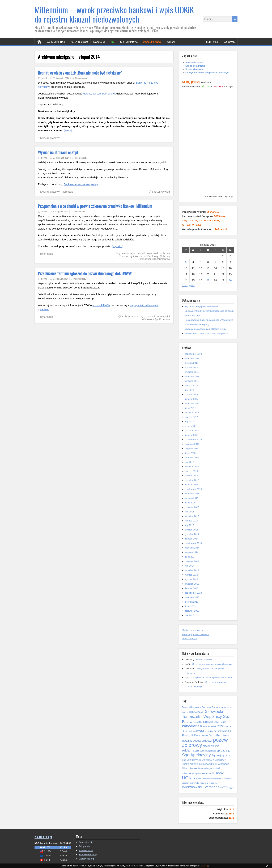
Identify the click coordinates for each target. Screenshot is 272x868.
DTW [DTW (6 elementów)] (189, 722)
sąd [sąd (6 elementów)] (228, 751)
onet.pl (156, 192)
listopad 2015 (191, 485)
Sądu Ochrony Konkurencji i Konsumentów (144, 255)
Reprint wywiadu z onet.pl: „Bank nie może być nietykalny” (80, 73)
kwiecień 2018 (192, 381)
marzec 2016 (191, 471)
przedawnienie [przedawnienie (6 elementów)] (211, 746)
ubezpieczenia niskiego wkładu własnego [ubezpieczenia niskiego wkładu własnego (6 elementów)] (206, 764)
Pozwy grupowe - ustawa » (195, 634)
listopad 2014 (191, 539)
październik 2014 (193, 543)
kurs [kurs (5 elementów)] (207, 731)
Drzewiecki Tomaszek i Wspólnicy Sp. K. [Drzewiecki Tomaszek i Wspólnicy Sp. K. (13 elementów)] (206, 716)
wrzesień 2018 (192, 376)
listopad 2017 (191, 399)
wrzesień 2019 (192, 358)
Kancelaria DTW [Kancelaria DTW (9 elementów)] (212, 726)
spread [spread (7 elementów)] (221, 750)
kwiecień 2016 (192, 467)
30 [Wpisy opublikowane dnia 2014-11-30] (230, 280)
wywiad (166, 192)
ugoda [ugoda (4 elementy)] (197, 774)
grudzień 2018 (192, 372)
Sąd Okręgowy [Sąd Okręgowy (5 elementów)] (189, 760)
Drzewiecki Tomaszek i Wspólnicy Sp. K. (156, 318)
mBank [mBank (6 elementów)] (218, 731)
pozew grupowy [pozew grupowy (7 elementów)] (203, 741)
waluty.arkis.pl (43, 837)
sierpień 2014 (192, 552)
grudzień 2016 (192, 431)
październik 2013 (193, 593)
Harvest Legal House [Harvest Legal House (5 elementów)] (216, 722)
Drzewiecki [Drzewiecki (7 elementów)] (196, 712)
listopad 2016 (191, 435)
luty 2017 (189, 422)
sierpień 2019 (192, 363)
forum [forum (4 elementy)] (195, 722)
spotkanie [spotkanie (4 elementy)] (212, 751)
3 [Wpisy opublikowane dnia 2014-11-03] (186, 262)
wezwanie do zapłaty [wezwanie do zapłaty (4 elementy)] (208, 783)
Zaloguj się (84, 846)
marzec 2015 (191, 521)
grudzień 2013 (192, 584)
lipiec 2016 (190, 453)
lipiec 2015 (190, 503)
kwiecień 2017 (192, 413)
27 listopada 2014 (61, 158)
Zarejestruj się (86, 842)
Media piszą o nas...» (193, 630)
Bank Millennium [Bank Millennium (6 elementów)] (191, 707)
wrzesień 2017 (192, 403)
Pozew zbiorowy (79, 42)
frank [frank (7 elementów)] (201, 722)
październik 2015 (193, 489)
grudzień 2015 (192, 480)
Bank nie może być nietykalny (81, 184)
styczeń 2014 (191, 579)
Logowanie (229, 42)
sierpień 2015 (192, 498)
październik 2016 (193, 440)
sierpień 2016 (192, 449)
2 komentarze (80, 212)
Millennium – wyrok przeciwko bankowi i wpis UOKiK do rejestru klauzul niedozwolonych (114, 14)
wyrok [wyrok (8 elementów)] (224, 787)
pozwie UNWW (101, 305)
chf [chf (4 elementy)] (187, 712)
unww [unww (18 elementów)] (218, 773)
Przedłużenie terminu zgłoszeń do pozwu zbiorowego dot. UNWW (85, 273)
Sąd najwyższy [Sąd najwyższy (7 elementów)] (221, 755)
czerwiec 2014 (192, 561)
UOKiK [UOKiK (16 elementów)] (189, 778)
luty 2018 (189, 390)
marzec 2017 (191, 417)
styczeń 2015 (191, 530)
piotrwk (44, 78)
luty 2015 (189, 525)
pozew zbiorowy (143, 253)
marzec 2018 (191, 385)
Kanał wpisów (86, 850)
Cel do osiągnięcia (56, 42)
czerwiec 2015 (192, 507)
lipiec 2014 (190, 557)
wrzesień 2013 (192, 597)
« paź (185, 285)
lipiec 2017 (190, 408)
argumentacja (124, 253)
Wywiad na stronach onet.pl (58, 152)
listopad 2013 (191, 588)
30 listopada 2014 (61, 78)
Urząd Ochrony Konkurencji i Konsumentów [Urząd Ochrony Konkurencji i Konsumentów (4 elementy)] (214, 779)
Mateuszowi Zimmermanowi (99, 94)
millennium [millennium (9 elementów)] (221, 735)
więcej (205, 866)
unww (167, 319)
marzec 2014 (191, 575)
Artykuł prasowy (50, 138)
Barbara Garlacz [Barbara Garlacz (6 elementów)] (211, 707)
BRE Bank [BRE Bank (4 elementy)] (225, 707)
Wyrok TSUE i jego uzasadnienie (201, 306)
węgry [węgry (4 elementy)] (231, 788)
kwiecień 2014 (192, 570)
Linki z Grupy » (190, 639)
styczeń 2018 (191, 394)
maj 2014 (189, 566)
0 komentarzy (81, 78)
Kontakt (171, 42)
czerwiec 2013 (192, 611)
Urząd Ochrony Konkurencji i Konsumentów (154, 258)
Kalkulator (99, 42)
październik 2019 (193, 354)
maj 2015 (189, 512)
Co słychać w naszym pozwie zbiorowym (213, 664)
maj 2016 (189, 462)
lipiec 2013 (190, 606)
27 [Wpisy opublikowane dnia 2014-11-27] (208, 280)
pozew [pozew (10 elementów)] (187, 740)
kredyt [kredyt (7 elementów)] (200, 731)
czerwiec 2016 (192, 458)
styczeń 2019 (191, 367)
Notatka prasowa (129, 42)
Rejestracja (212, 42)
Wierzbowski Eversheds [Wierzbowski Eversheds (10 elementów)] (201, 787)
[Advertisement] (208, 142)
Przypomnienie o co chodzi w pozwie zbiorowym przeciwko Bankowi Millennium (95, 206)
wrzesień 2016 (192, 444)
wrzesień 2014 (192, 548)
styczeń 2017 (191, 426)
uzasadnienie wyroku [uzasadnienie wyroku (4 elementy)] (191, 783)
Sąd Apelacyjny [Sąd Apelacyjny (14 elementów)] (196, 755)
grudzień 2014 (192, 534)
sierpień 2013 (192, 602)
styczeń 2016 (191, 476)
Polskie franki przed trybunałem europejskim (207, 333)
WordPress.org (86, 859)
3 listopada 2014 (60, 212)
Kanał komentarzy (88, 855)
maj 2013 (189, 615)
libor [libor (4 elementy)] (211, 731)
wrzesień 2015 (192, 494)
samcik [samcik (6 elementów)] (204, 751)
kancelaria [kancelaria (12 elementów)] (191, 726)
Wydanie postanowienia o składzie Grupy (205, 329)
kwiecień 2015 (192, 516)
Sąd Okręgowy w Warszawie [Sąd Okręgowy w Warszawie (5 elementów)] (211, 760)
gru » (192, 285)
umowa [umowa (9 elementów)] (206, 773)
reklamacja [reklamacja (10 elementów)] (190, 750)
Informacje (67, 192)
